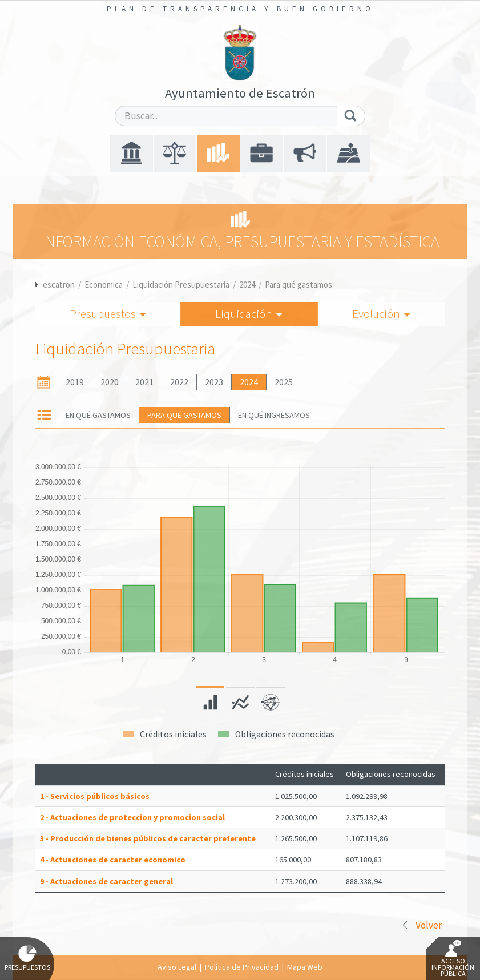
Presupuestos (108, 314)
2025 (284, 382)
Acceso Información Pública (453, 959)
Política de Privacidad (242, 967)
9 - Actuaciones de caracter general (106, 881)
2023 (214, 382)
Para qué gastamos (299, 285)
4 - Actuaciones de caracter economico (113, 860)
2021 (144, 382)
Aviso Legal (177, 967)
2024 (247, 285)
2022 (179, 382)
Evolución (381, 314)
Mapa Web (305, 967)
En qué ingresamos (274, 415)
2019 (75, 382)
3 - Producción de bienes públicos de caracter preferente (148, 838)
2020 (110, 382)
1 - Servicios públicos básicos (95, 796)
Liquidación (249, 314)
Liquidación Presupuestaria (181, 285)
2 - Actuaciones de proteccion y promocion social (132, 817)
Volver (429, 925)
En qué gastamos (98, 415)
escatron (59, 285)
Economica (104, 285)
